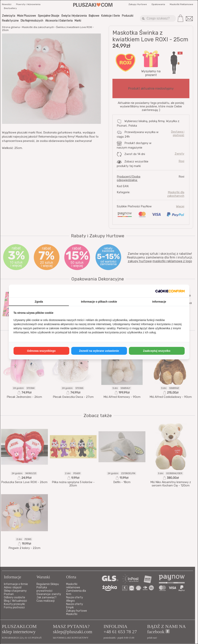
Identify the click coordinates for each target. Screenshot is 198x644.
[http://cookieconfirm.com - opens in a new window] (170, 291)
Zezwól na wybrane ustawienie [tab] (99, 351)
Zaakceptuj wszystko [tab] (157, 351)
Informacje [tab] (159, 302)
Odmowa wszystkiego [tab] (41, 351)
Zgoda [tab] (39, 302)
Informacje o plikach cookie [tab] (99, 302)
